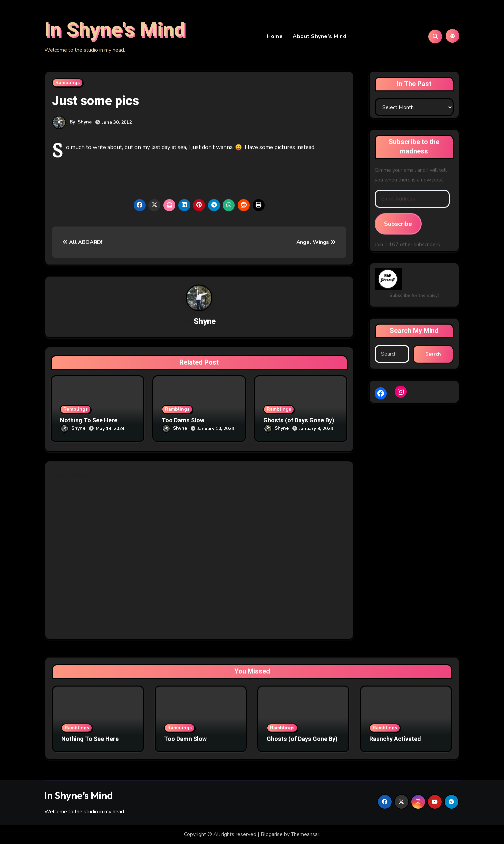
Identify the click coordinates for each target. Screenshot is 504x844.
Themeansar (305, 834)
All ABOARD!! (83, 243)
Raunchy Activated (395, 739)
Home (275, 37)
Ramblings (67, 83)
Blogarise (272, 834)
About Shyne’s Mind (319, 37)
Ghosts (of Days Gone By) (299, 421)
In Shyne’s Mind (79, 795)
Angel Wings (316, 243)
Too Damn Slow (183, 421)
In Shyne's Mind (115, 30)
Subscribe (398, 225)
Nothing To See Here (89, 421)
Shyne (85, 123)
